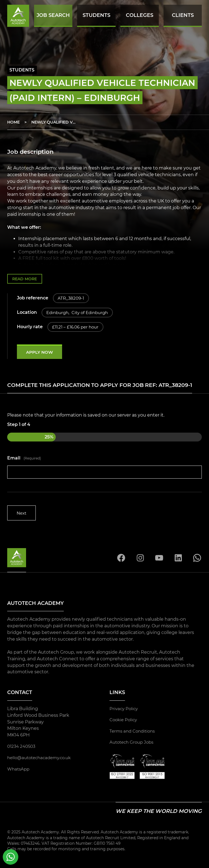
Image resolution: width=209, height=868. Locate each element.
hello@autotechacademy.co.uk (42, 759)
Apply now (41, 353)
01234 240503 (22, 748)
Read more (26, 279)
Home (13, 122)
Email (24, 459)
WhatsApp (19, 770)
